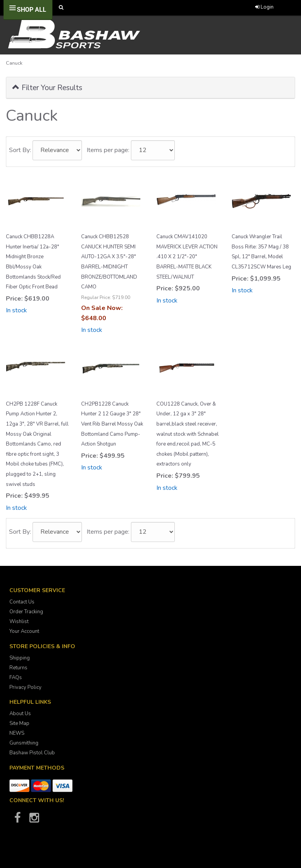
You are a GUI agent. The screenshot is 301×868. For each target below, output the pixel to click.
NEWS (17, 733)
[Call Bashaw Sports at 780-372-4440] (155, 8)
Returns (18, 668)
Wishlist (19, 622)
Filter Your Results (47, 87)
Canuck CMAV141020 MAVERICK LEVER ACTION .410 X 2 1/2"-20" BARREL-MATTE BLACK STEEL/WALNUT (187, 257)
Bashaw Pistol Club (32, 753)
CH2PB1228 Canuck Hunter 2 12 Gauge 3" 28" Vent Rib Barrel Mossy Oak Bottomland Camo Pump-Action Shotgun (112, 424)
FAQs (16, 678)
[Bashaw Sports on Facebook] (17, 820)
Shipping (20, 658)
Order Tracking (26, 612)
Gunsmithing (24, 743)
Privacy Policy (25, 687)
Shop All (32, 10)
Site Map (19, 723)
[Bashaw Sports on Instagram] (34, 820)
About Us (20, 714)
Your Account (24, 631)
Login (264, 7)
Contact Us (22, 602)
